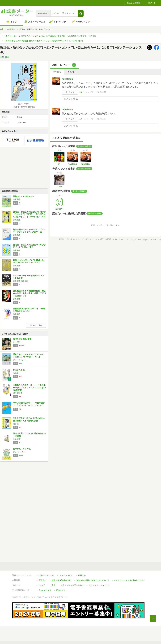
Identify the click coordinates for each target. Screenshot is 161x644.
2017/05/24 (101, 119)
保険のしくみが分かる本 (24, 196)
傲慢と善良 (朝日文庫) (23, 339)
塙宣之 (16, 373)
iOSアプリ (61, 590)
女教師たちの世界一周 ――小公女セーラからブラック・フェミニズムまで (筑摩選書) (29, 388)
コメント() (88, 92)
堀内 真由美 (18, 393)
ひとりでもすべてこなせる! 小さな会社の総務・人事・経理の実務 (29, 419)
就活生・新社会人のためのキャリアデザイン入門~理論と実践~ (29, 246)
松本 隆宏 (17, 439)
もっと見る (36, 325)
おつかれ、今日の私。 (23, 449)
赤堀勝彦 (17, 220)
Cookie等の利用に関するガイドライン (92, 580)
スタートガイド (66, 575)
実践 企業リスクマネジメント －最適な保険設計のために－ (29, 310)
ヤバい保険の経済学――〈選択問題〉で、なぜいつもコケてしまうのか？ (29, 404)
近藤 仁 (16, 424)
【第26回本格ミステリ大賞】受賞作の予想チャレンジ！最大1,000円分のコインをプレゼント (44, 41)
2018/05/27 (101, 92)
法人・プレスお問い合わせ (72, 585)
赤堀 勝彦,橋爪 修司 (21, 281)
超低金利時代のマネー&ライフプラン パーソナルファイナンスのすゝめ (29, 231)
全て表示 (57, 72)
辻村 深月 (17, 342)
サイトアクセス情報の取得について (129, 580)
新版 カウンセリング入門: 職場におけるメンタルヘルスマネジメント (29, 262)
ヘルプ (42, 585)
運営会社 (43, 580)
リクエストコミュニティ (99, 585)
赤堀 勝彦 (11, 29)
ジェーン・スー (19, 452)
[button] (81, 13)
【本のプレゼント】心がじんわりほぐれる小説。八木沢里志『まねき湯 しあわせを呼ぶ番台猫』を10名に (50, 36)
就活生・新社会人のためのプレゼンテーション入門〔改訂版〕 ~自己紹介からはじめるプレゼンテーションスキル (29, 214)
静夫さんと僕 (19, 370)
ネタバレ (71, 72)
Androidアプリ (45, 590)
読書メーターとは (47, 575)
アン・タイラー (19, 360)
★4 (81, 92)
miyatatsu (67, 79)
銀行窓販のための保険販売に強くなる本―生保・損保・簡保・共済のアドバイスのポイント (29, 293)
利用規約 (82, 575)
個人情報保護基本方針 (61, 580)
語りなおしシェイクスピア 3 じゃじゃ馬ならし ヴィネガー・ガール (28, 356)
